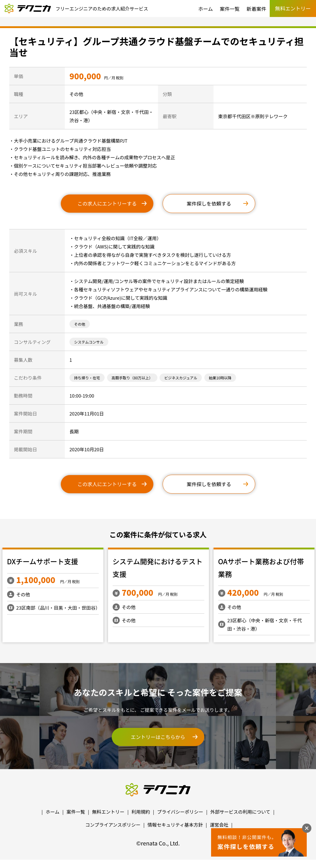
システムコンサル (89, 342)
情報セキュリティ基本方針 (175, 825)
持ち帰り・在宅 (87, 378)
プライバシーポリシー (180, 812)
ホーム (206, 9)
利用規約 (141, 812)
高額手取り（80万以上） (132, 378)
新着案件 (256, 9)
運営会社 (219, 825)
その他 (80, 324)
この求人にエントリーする (107, 203)
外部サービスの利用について (240, 812)
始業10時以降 (220, 378)
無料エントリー (108, 812)
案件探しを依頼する (209, 203)
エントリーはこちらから (158, 737)
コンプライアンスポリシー (113, 825)
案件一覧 (230, 9)
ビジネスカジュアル (181, 378)
